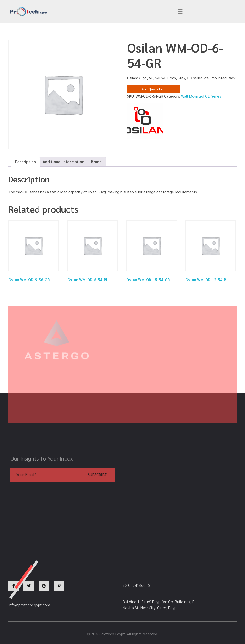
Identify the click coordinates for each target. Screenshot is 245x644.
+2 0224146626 (143, 12)
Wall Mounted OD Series (201, 96)
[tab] (25, 162)
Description (25, 162)
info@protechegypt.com (85, 12)
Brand (96, 162)
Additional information (63, 162)
